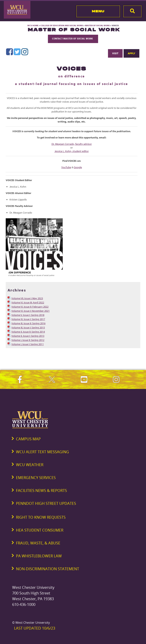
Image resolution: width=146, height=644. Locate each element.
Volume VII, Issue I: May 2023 (27, 298)
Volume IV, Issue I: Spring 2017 (28, 319)
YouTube (66, 167)
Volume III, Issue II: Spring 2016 (28, 323)
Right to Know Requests (41, 517)
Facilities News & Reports (41, 490)
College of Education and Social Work (62, 25)
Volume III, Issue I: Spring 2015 (28, 327)
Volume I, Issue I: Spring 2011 (28, 344)
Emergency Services (36, 478)
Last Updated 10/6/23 (35, 628)
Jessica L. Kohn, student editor (72, 151)
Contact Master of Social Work (73, 38)
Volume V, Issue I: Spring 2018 (28, 315)
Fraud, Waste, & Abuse (38, 543)
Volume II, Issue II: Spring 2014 (28, 332)
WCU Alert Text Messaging (42, 452)
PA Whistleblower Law (39, 556)
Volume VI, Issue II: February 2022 (30, 307)
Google (78, 167)
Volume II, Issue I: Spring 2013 (28, 336)
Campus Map (28, 439)
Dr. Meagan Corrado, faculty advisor (72, 144)
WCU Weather (30, 465)
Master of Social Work (97, 25)
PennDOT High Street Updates (46, 503)
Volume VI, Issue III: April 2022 (28, 302)
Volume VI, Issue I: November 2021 (31, 311)
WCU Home (33, 25)
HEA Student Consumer (40, 530)
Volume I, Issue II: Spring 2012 (28, 340)
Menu (98, 11)
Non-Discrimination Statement (48, 569)
